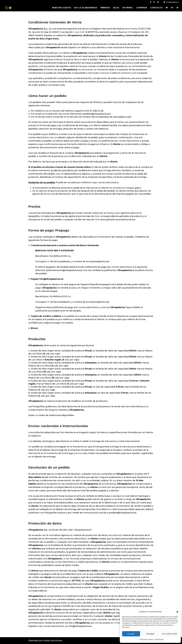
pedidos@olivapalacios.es (97, 114)
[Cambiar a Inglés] (172, 9)
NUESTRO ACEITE (62, 8)
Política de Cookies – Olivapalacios (152, 639)
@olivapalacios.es (54, 279)
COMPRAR (142, 8)
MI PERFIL (128, 8)
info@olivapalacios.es (80, 626)
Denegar (150, 634)
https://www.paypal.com (102, 284)
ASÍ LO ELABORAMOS (86, 8)
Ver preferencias (169, 634)
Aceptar (131, 634)
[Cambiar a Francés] (177, 9)
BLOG (116, 8)
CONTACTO (156, 8)
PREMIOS (105, 8)
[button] (177, 612)
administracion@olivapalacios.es (64, 270)
